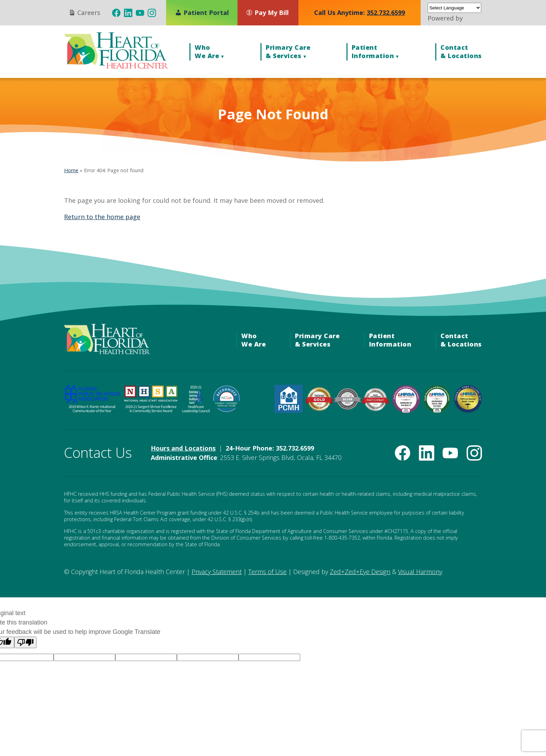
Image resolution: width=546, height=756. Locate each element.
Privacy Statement (217, 572)
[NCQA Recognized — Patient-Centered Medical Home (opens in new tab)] (227, 411)
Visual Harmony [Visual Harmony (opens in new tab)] (420, 572)
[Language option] (84, 657)
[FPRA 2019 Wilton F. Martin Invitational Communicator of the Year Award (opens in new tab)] (92, 411)
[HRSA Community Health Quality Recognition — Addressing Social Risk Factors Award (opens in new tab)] (437, 411)
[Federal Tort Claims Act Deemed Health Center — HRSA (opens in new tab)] (468, 411)
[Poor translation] (25, 642)
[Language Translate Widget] (455, 8)
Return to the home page (102, 217)
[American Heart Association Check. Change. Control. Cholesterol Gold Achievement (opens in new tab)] (319, 409)
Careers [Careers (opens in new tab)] (84, 12)
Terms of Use (267, 572)
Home (71, 170)
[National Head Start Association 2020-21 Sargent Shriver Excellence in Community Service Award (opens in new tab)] (151, 411)
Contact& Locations (461, 51)
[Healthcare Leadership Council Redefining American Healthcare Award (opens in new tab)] (196, 411)
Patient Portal (202, 13)
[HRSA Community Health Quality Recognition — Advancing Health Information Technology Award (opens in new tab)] (406, 411)
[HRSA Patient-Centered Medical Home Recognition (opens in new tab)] (288, 411)
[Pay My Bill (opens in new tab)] (271, 13)
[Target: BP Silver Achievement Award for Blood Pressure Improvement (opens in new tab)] (347, 407)
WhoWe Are (207, 51)
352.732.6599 (386, 13)
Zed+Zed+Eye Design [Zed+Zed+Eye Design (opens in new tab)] (360, 572)
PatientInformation (373, 51)
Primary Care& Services (288, 51)
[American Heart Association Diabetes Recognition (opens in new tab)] (376, 409)
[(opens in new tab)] (116, 13)
